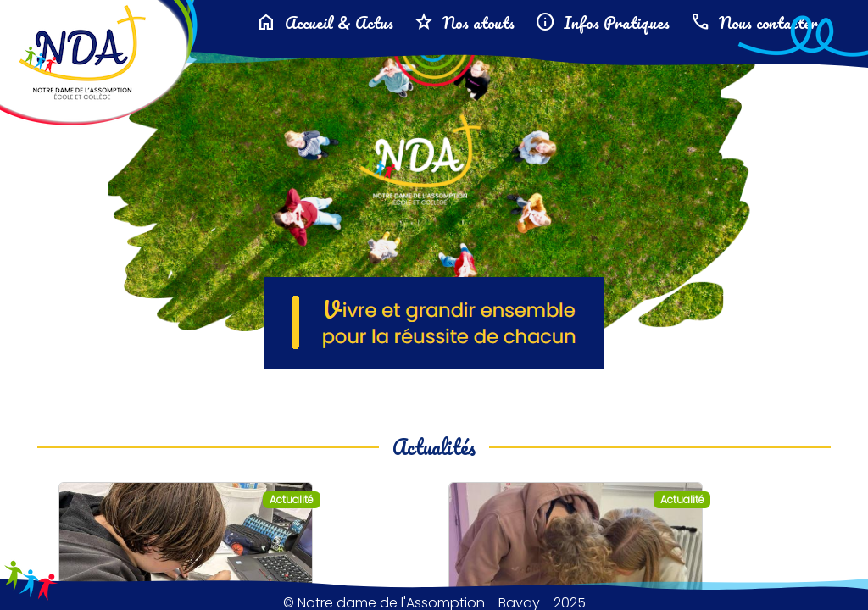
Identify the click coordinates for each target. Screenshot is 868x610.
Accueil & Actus (325, 22)
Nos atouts (464, 22)
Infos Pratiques (602, 22)
